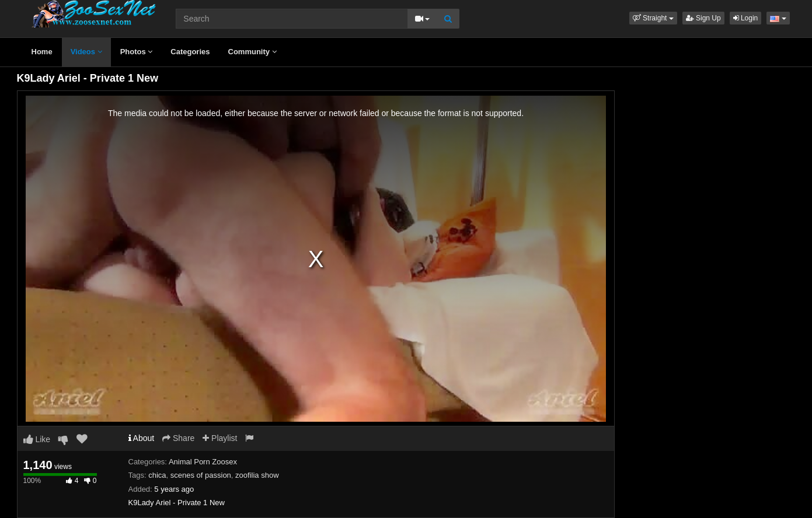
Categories (190, 52)
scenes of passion (201, 475)
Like (37, 439)
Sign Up (703, 18)
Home (42, 52)
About (142, 438)
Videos (86, 52)
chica (157, 475)
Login (746, 18)
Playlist (220, 438)
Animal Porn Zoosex (203, 462)
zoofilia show (257, 475)
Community (252, 52)
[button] (653, 18)
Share (178, 438)
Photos (137, 52)
